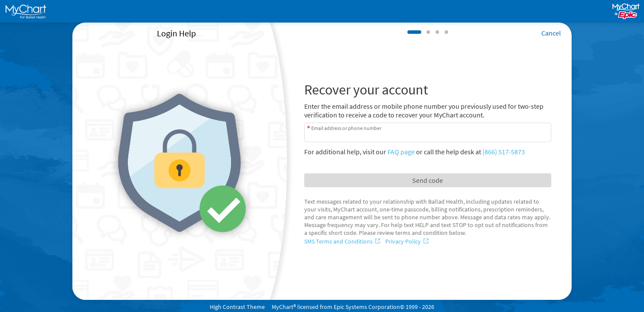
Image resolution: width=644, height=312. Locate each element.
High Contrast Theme (237, 307)
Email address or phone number (346, 128)
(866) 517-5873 (504, 152)
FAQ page (401, 152)
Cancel (551, 33)
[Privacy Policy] (408, 241)
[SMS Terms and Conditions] (343, 241)
